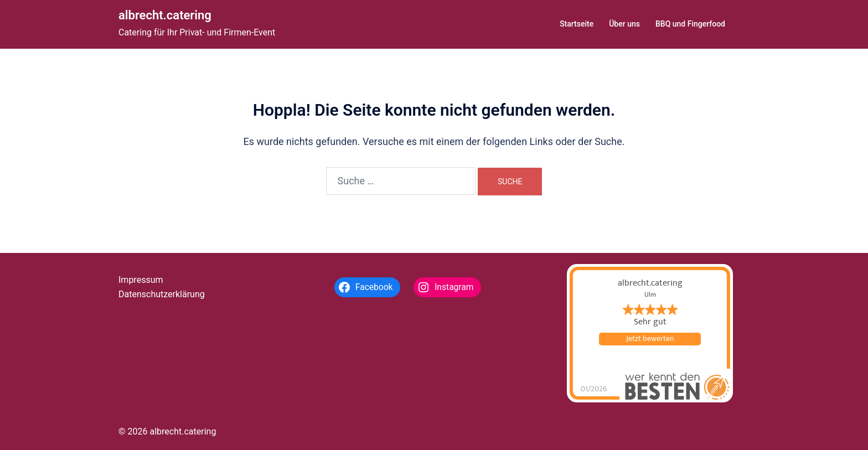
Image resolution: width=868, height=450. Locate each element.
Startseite (577, 24)
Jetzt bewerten (650, 339)
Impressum (141, 280)
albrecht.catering (165, 15)
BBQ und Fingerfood (690, 24)
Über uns (624, 24)
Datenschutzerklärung (162, 294)
